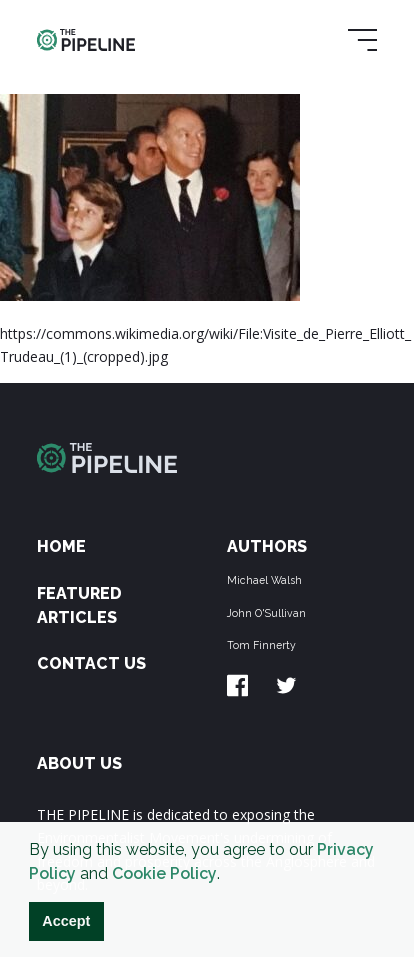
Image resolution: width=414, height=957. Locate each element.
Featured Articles (79, 605)
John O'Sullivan (266, 613)
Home (61, 546)
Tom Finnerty (261, 645)
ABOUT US (79, 763)
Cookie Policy (164, 873)
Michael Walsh (264, 580)
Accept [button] (66, 921)
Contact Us (91, 663)
